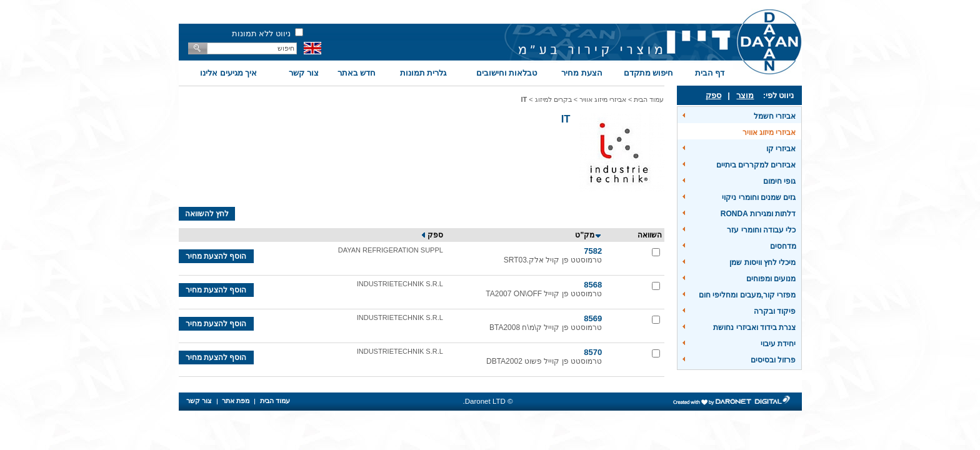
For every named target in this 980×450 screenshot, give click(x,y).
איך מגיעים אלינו (228, 73)
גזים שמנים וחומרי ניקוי (759, 197)
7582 (593, 251)
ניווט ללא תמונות (261, 33)
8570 (593, 352)
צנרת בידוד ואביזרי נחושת (754, 327)
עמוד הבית (649, 99)
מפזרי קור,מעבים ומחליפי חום (747, 295)
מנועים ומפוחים (771, 279)
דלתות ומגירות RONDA (758, 214)
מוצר (745, 95)
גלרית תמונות (423, 73)
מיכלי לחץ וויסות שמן (762, 262)
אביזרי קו (781, 149)
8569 (593, 318)
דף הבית (710, 73)
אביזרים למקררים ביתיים (756, 165)
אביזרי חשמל (775, 116)
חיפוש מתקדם (649, 73)
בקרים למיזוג (553, 99)
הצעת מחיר (582, 73)
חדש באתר (357, 73)
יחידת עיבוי (778, 344)
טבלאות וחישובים (507, 73)
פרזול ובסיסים (773, 360)
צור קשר (304, 73)
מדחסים (783, 246)
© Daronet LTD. (488, 401)
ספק (713, 95)
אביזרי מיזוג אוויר (769, 132)
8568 (593, 285)
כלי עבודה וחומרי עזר (761, 230)
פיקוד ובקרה (775, 311)
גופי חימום (779, 181)
